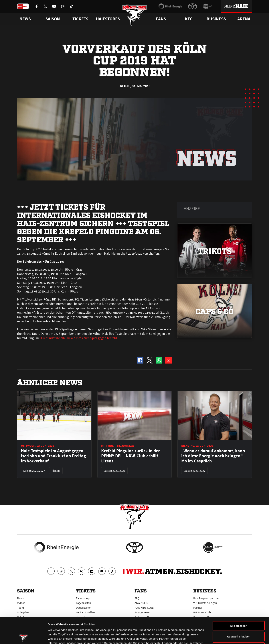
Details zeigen (194, 637)
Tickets (80, 19)
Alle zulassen (239, 599)
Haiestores (108, 19)
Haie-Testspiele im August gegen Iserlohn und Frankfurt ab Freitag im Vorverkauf (53, 456)
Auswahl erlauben (239, 610)
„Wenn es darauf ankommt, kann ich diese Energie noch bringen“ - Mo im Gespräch (213, 456)
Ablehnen (239, 621)
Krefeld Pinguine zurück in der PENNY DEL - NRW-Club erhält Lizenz (131, 456)
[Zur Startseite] (135, 15)
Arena (244, 19)
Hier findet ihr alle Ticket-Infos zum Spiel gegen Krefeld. (79, 338)
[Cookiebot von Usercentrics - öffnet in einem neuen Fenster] (24, 637)
